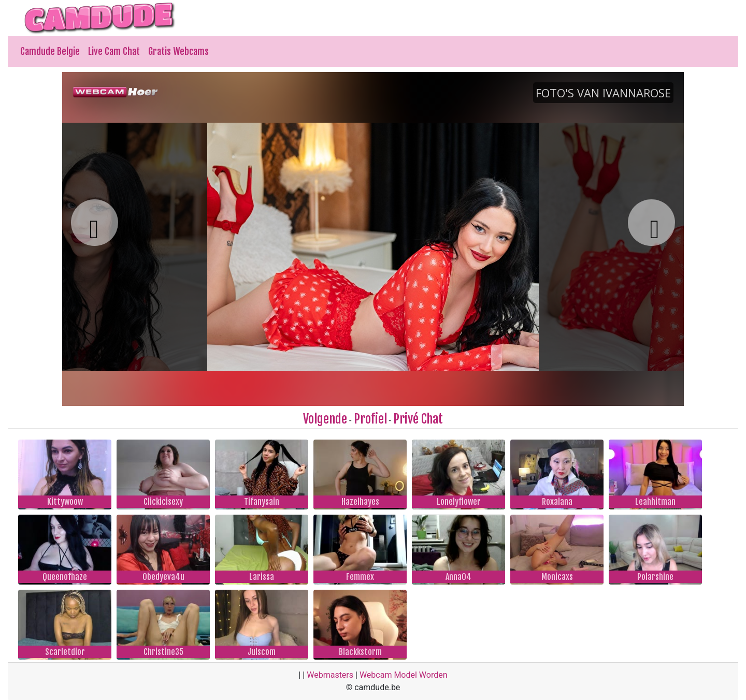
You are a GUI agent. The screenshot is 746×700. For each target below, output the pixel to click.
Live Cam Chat (114, 51)
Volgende (325, 419)
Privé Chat (418, 419)
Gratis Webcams (178, 51)
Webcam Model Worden (404, 675)
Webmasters (330, 675)
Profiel (370, 419)
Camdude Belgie (50, 51)
